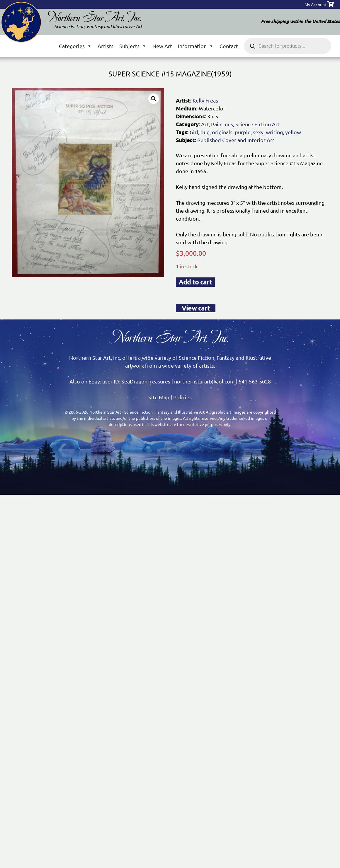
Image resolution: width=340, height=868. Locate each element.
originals (222, 132)
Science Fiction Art (257, 124)
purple (243, 132)
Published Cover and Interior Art (236, 140)
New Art (162, 46)
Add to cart (195, 282)
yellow (293, 132)
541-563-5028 (255, 381)
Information (196, 46)
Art (205, 124)
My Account (316, 4)
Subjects (133, 46)
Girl (194, 132)
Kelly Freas (205, 100)
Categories (75, 46)
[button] (154, 99)
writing (274, 132)
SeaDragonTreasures (146, 381)
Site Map (159, 397)
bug (205, 132)
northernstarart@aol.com (204, 381)
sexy (258, 132)
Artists (106, 46)
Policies (182, 397)
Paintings (222, 124)
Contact (229, 46)
